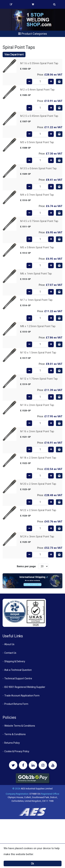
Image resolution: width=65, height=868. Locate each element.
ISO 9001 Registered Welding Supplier (25, 687)
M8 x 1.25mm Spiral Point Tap (38, 326)
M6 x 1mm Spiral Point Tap (36, 274)
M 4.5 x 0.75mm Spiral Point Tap (39, 221)
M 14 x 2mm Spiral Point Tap (37, 405)
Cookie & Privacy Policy (17, 751)
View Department (14, 54)
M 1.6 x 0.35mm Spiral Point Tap (39, 63)
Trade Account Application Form (22, 696)
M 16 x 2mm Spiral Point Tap (37, 431)
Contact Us (10, 653)
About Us (9, 644)
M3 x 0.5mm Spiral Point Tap (37, 142)
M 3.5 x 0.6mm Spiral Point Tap (38, 168)
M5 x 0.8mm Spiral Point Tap (37, 247)
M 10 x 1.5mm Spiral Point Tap (38, 353)
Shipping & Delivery (15, 661)
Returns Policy (12, 743)
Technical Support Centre (18, 678)
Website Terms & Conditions (20, 726)
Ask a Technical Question (18, 670)
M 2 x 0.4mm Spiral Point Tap (37, 90)
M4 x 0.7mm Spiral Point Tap (37, 195)
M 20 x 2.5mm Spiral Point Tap (38, 484)
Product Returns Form (16, 704)
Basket (33, 4)
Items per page (26, 566)
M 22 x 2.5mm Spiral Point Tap (38, 510)
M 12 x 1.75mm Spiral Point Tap (39, 379)
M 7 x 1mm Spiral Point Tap (36, 300)
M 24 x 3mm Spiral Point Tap (37, 537)
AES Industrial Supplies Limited (37, 788)
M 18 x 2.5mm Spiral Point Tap (38, 458)
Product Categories (33, 34)
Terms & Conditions (15, 734)
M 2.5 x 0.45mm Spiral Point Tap (39, 116)
